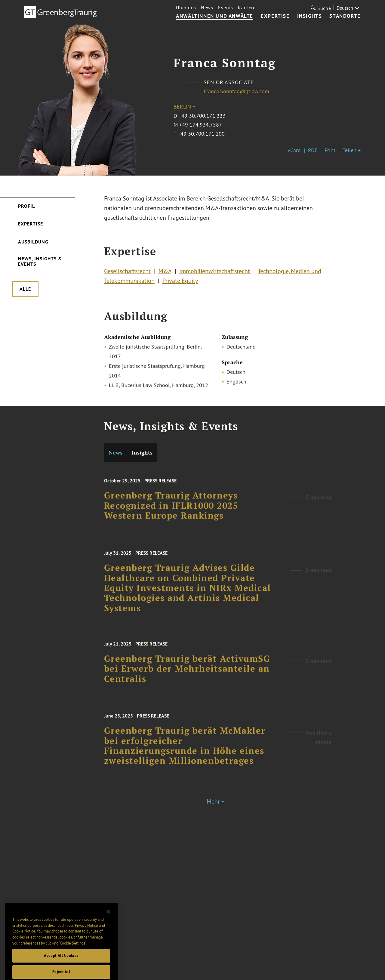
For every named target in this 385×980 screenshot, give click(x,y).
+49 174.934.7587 (201, 125)
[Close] (108, 924)
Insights (310, 16)
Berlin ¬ (184, 107)
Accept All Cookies (61, 968)
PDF (313, 150)
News (207, 8)
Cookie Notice (24, 944)
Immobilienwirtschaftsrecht (215, 273)
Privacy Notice (86, 938)
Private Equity (180, 283)
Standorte (345, 16)
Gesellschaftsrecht (127, 273)
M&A (165, 273)
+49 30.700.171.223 (202, 116)
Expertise (275, 16)
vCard (294, 150)
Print (330, 150)
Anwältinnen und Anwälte (215, 16)
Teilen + (352, 150)
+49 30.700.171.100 (201, 134)
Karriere (247, 8)
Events (226, 8)
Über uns (186, 8)
